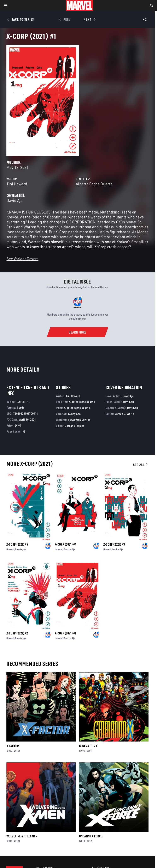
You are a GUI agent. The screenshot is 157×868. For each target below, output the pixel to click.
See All (141, 465)
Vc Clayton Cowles (79, 420)
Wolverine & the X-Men (22, 836)
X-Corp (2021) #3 (114, 544)
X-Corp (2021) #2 (17, 633)
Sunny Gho (74, 414)
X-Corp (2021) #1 (66, 633)
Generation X (88, 746)
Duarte (19, 549)
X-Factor (13, 746)
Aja (25, 549)
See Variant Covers (22, 259)
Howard (10, 549)
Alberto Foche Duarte (94, 184)
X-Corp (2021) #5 (17, 544)
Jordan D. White (75, 426)
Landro (115, 549)
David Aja (14, 200)
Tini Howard (17, 184)
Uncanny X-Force (91, 836)
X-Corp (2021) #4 (66, 544)
